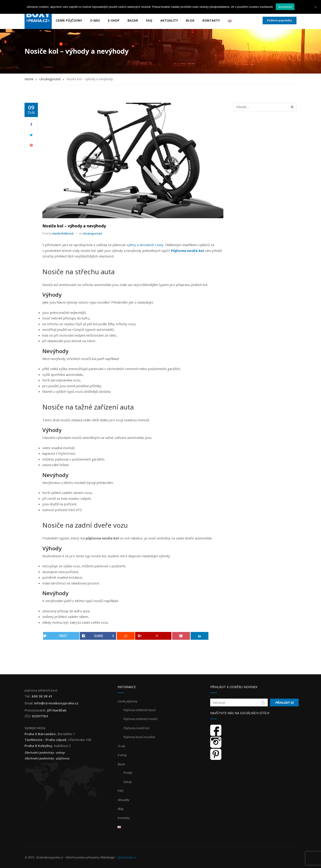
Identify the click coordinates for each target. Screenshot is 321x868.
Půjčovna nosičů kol (136, 728)
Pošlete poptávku (280, 20)
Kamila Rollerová (63, 233)
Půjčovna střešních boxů (139, 710)
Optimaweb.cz (127, 857)
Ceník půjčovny (69, 20)
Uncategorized (92, 233)
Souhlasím (285, 7)
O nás (95, 20)
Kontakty (211, 20)
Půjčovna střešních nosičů (140, 719)
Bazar (133, 20)
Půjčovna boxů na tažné (139, 737)
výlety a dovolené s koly (145, 245)
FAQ (149, 20)
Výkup (127, 782)
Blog (190, 20)
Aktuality (169, 20)
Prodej (127, 773)
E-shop (114, 20)
